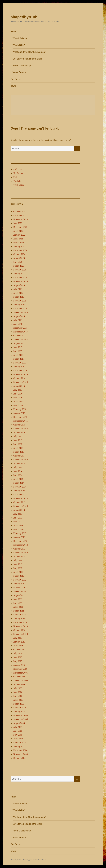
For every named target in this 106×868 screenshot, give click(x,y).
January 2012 (19, 584)
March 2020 (19, 266)
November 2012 (21, 545)
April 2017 (18, 355)
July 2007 (18, 653)
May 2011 (18, 603)
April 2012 (18, 572)
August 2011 (19, 595)
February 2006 (20, 708)
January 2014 (19, 491)
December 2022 (20, 227)
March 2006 (19, 704)
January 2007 (19, 665)
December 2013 (20, 494)
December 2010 (20, 622)
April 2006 (18, 700)
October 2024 (19, 212)
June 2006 (18, 692)
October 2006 (19, 677)
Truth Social (19, 185)
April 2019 (18, 293)
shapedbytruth (24, 17)
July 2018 (18, 320)
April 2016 (18, 401)
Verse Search (19, 72)
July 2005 (18, 727)
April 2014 (18, 479)
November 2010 (21, 626)
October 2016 (19, 378)
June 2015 (18, 440)
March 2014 (19, 483)
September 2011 (21, 591)
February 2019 (20, 301)
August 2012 (19, 556)
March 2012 (19, 576)
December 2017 (20, 328)
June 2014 (18, 471)
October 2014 (19, 456)
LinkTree (17, 169)
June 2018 (18, 324)
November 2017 (21, 332)
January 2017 (19, 367)
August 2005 (19, 723)
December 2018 (20, 308)
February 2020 (20, 270)
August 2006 (19, 684)
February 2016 (20, 409)
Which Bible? (19, 45)
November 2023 (21, 219)
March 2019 (19, 297)
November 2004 (21, 754)
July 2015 (18, 436)
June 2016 (18, 394)
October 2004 (19, 758)
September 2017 (21, 339)
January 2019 (19, 305)
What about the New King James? (29, 52)
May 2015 (18, 444)
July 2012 (18, 560)
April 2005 (18, 739)
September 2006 (21, 681)
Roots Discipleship (22, 66)
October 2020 (19, 254)
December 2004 (20, 750)
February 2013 (20, 533)
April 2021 (18, 239)
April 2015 (18, 448)
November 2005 (21, 715)
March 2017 (19, 359)
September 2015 (21, 429)
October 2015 (19, 425)
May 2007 (18, 661)
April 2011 (18, 607)
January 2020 (19, 274)
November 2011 (20, 588)
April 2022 (18, 231)
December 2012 (20, 541)
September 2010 (21, 634)
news (13, 86)
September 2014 (21, 460)
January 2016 (19, 413)
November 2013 (21, 498)
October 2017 (19, 336)
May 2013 (18, 522)
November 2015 (21, 421)
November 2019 (21, 281)
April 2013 (18, 525)
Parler (16, 177)
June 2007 (18, 657)
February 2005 (20, 743)
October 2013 (19, 502)
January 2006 (19, 712)
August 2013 (19, 510)
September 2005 (21, 719)
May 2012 (18, 568)
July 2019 (18, 289)
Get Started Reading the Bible (27, 59)
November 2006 (21, 673)
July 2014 (18, 467)
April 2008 (18, 646)
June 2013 (18, 518)
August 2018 (19, 316)
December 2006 (20, 669)
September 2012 (21, 553)
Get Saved (16, 79)
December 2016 (20, 370)
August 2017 (19, 343)
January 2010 (19, 642)
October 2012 (19, 549)
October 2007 (19, 650)
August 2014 (19, 463)
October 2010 (19, 630)
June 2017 (18, 347)
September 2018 (21, 312)
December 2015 (20, 417)
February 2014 (20, 487)
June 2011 (18, 599)
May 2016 (18, 398)
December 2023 (20, 215)
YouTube (17, 181)
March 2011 (19, 611)
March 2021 (19, 243)
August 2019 (19, 285)
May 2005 (18, 735)
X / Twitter (18, 173)
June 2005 (18, 731)
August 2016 (19, 386)
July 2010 (18, 638)
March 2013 (19, 529)
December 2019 (20, 277)
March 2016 (19, 405)
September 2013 (21, 506)
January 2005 (19, 746)
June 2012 (18, 564)
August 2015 (19, 432)
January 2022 (19, 235)
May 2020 (18, 262)
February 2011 (20, 615)
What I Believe (20, 38)
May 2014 (18, 475)
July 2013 (18, 514)
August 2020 (19, 258)
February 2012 (20, 580)
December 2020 (20, 250)
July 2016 (18, 390)
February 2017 (20, 363)
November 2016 (21, 374)
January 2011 (19, 619)
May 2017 (18, 351)
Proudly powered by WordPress (35, 860)
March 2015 (19, 452)
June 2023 (18, 223)
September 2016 (21, 382)
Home (14, 32)
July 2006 (18, 688)
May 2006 (18, 696)
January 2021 (19, 246)
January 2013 (19, 537)
